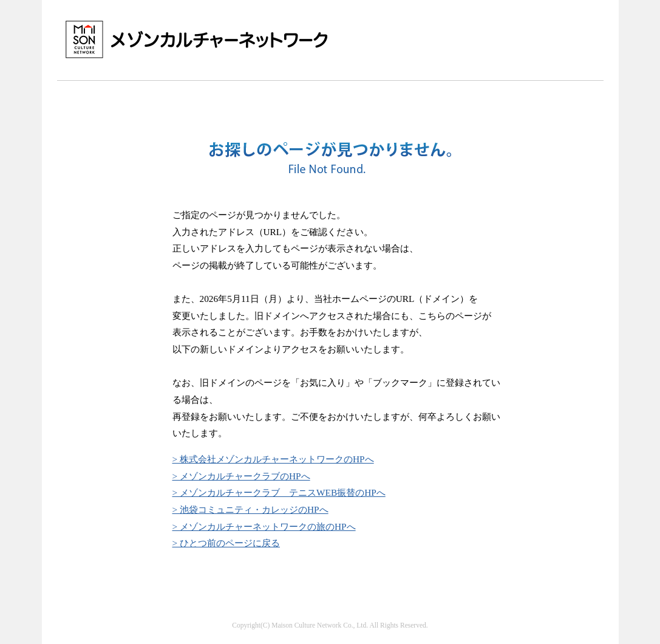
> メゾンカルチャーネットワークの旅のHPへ (264, 526)
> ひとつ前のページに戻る (226, 543)
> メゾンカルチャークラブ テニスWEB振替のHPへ (279, 492)
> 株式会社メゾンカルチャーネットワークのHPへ (273, 459)
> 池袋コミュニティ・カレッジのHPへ (250, 509)
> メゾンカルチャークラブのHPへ (241, 476)
